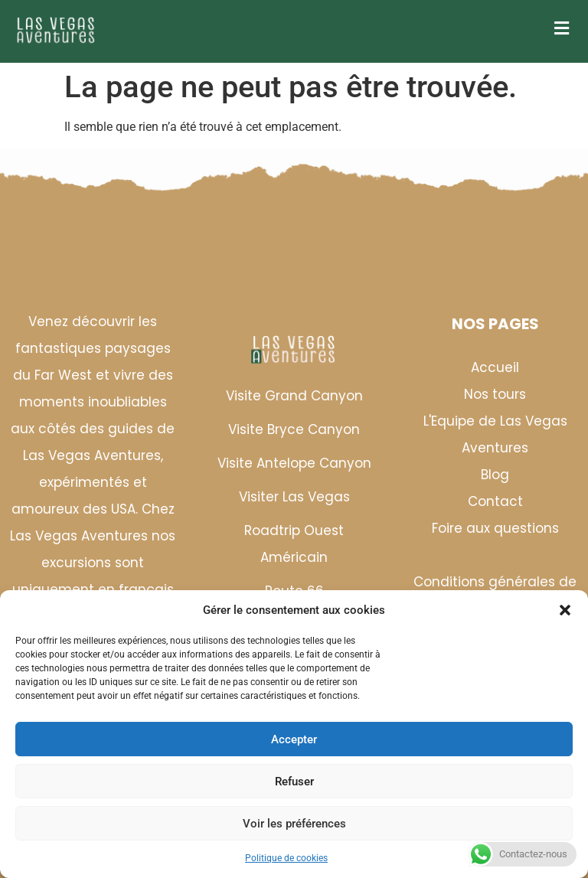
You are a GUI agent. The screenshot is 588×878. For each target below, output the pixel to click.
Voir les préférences (294, 824)
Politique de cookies (286, 858)
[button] (565, 610)
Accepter (294, 739)
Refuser (294, 782)
